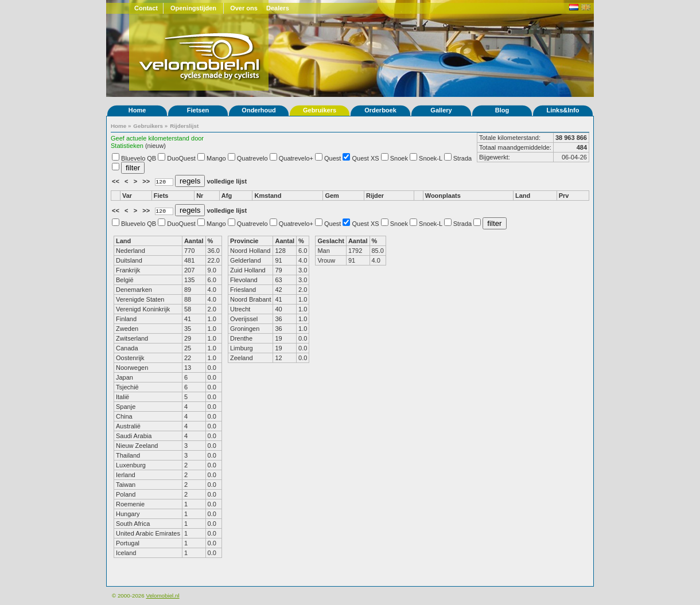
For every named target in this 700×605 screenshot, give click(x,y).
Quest (332, 158)
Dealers (278, 8)
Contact (146, 8)
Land (523, 196)
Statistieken (127, 146)
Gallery (441, 110)
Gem (332, 196)
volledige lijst (227, 181)
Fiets (161, 196)
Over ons (244, 8)
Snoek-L (431, 158)
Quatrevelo (252, 158)
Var (127, 196)
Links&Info (563, 110)
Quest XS (366, 158)
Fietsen (198, 110)
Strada (462, 158)
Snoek (399, 158)
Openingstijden (193, 8)
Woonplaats (443, 196)
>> (147, 181)
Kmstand (268, 196)
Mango (216, 158)
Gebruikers (320, 110)
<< (116, 181)
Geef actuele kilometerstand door (157, 138)
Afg (227, 196)
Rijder (375, 196)
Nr (200, 196)
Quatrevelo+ (296, 158)
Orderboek (380, 110)
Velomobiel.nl (162, 596)
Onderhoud (258, 110)
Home (137, 110)
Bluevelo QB (139, 158)
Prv (564, 196)
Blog (502, 110)
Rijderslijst (184, 126)
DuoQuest (181, 158)
